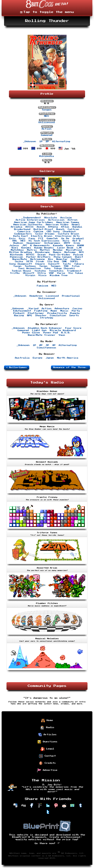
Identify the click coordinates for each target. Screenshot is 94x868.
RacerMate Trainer (42, 335)
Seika (19, 262)
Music (64, 311)
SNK (64, 262)
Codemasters (23, 234)
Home (47, 721)
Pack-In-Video (60, 255)
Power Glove (31, 333)
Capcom (38, 232)
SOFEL (74, 262)
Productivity (57, 313)
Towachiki (56, 271)
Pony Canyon (63, 257)
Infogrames (52, 243)
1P (41, 142)
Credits (47, 763)
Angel (76, 225)
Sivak (40, 262)
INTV (67, 243)
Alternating (61, 142)
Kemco (70, 246)
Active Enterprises (30, 220)
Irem (77, 243)
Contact (47, 756)
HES (23, 241)
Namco (57, 252)
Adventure (62, 309)
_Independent (31, 218)
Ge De (65, 239)
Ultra (42, 273)
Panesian (17, 257)
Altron (73, 220)
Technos (30, 266)
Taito (67, 264)
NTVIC (30, 255)
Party (76, 311)
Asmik (41, 227)
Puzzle (75, 313)
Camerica (24, 232)
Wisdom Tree (59, 275)
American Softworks (28, 225)
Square (40, 264)
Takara (79, 264)
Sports (74, 316)
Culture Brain (69, 234)
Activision (56, 220)
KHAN (81, 246)
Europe (38, 358)
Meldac (58, 250)
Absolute (51, 218)
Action (47, 129)
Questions (47, 742)
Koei (15, 248)
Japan (50, 358)
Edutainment (22, 311)
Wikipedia (47, 156)
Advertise (47, 770)
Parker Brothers (38, 257)
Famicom (43, 286)
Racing (19, 316)
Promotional (71, 296)
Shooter (41, 316)
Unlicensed (47, 122)
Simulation (58, 316)
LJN (79, 248)
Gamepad (47, 135)
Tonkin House (21, 271)
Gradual (78, 239)
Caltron (73, 229)
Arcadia (17, 227)
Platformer (36, 313)
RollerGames (17, 367)
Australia (22, 358)
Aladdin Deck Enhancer (45, 328)
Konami (26, 248)
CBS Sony (53, 232)
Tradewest (74, 271)
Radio (47, 728)
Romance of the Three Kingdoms (72, 367)
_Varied (33, 309)
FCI (41, 239)
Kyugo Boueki (44, 248)
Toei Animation (30, 268)
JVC (25, 246)
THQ (66, 266)
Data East (21, 236)
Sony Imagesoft (21, 264)
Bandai (77, 227)
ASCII (30, 227)
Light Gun (39, 330)
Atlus (65, 227)
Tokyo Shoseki (64, 268)
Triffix (15, 273)
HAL (15, 241)
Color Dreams (45, 234)
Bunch (60, 229)
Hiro (66, 241)
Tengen (47, 110)
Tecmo (43, 266)
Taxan (17, 266)
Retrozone (38, 259)
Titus (76, 266)
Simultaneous (47, 348)
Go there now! (47, 843)
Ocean (42, 255)
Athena (53, 227)
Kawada (58, 246)
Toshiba (40, 271)
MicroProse (74, 250)
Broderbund (22, 229)
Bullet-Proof (43, 229)
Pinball (19, 313)
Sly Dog (53, 262)
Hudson (18, 243)
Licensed (52, 296)
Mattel (45, 250)
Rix (51, 259)
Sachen (76, 259)
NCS (81, 252)
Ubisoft (29, 273)
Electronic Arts (68, 236)
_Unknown (30, 142)
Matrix (32, 250)
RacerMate (20, 259)
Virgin (30, 275)
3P (47, 345)
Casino (77, 309)
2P (47, 142)
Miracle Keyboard (63, 330)
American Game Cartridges (34, 222)
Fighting (41, 311)
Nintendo (17, 255)
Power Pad (51, 333)
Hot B (77, 241)
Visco (43, 275)
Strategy (47, 318)
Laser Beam (65, 248)
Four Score (73, 328)
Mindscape (43, 252)
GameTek (52, 239)
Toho (47, 268)
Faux (32, 239)
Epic (22, 239)
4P (54, 345)
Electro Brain (42, 236)
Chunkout (69, 232)
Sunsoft (54, 264)
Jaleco (14, 246)
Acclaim (66, 218)
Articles (47, 735)
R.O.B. (66, 333)
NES (47, 116)
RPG (30, 316)
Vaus (62, 335)
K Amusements (40, 246)
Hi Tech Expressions (44, 241)
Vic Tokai (76, 273)
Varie (61, 273)
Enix (13, 239)
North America (68, 358)
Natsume (70, 252)
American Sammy (68, 222)
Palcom (78, 255)
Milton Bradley (21, 252)
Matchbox (17, 250)
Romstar (62, 259)
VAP (51, 273)
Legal (47, 749)
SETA (30, 262)
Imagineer (34, 243)
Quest (79, 257)
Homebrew (36, 296)
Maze (54, 311)
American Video (57, 225)
